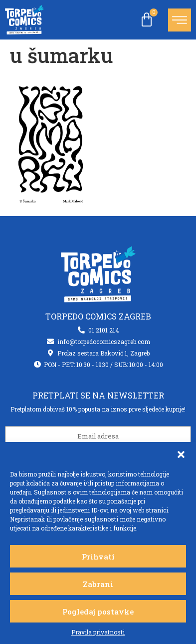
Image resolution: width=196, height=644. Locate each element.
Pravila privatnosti (98, 632)
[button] (181, 454)
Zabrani (98, 584)
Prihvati (98, 556)
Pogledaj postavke (98, 611)
